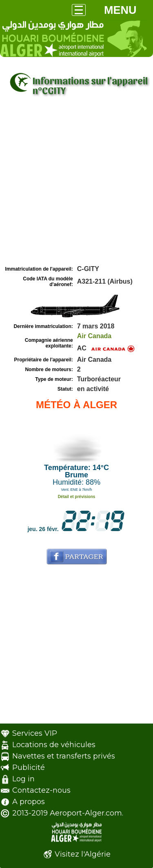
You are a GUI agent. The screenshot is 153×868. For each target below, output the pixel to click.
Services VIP (35, 733)
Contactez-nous (41, 790)
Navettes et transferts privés (64, 756)
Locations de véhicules (54, 745)
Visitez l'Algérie (83, 854)
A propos (29, 802)
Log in (23, 779)
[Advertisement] (76, 183)
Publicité (29, 767)
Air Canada (94, 336)
